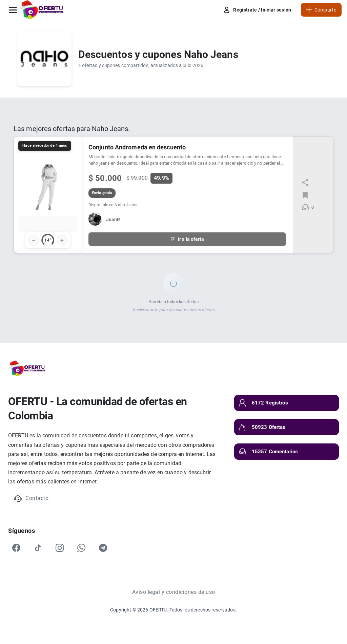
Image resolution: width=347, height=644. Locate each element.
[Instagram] (60, 548)
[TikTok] (38, 548)
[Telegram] (103, 548)
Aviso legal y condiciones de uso (174, 592)
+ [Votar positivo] (62, 240)
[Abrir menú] (13, 10)
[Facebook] (16, 548)
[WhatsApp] (81, 548)
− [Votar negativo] (34, 240)
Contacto (31, 499)
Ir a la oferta (187, 239)
